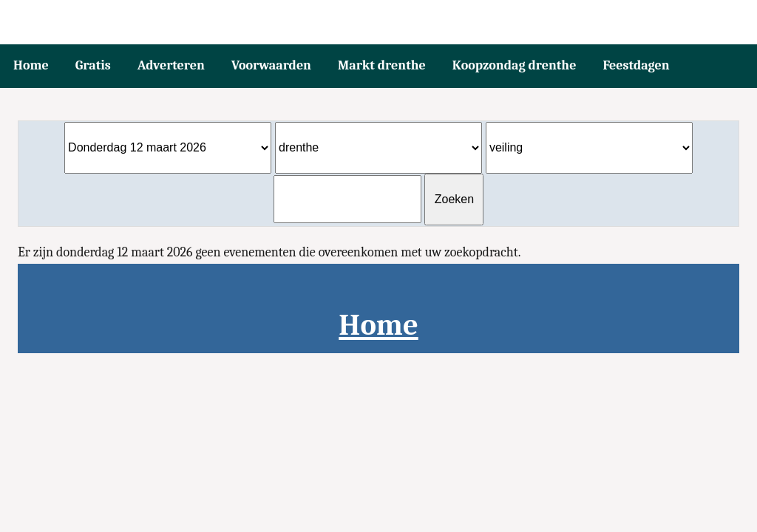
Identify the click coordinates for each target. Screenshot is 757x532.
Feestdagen (636, 65)
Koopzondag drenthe (515, 65)
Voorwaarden (271, 65)
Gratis (93, 65)
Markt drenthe (382, 65)
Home (31, 65)
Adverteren (171, 65)
